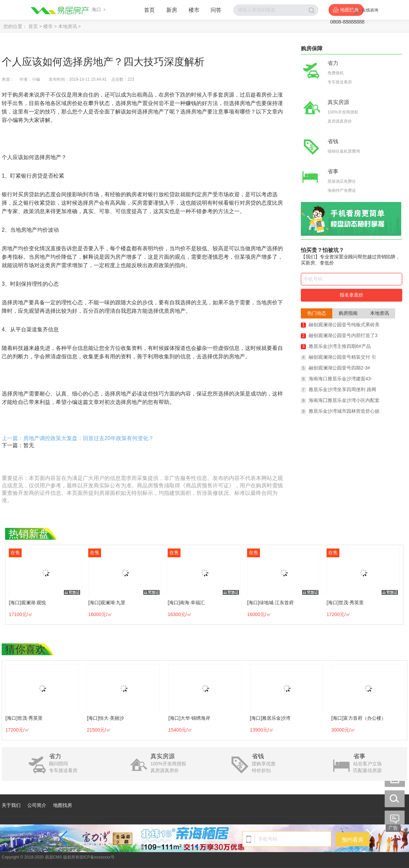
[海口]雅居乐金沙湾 (270, 718)
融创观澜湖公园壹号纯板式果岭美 (344, 325)
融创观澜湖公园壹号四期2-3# (339, 368)
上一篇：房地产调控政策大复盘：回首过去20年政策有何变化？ (78, 438)
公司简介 (37, 805)
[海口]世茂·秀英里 (345, 603)
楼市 (194, 10)
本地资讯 (68, 26)
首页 (149, 10)
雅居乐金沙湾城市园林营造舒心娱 (344, 411)
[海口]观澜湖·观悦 (27, 603)
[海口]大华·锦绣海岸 (189, 718)
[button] (196, 846)
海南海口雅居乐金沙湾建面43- (340, 379)
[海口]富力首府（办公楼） (359, 718)
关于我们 (11, 805)
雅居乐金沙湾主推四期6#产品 (340, 346)
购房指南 (348, 313)
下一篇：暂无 (18, 445)
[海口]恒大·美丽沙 (105, 718)
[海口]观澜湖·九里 (107, 603)
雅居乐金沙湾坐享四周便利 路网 (342, 389)
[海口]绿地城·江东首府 (270, 603)
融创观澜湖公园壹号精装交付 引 (342, 357)
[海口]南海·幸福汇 (186, 603)
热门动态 (317, 313)
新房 (172, 10)
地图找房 (63, 805)
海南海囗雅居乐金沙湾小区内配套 (344, 400)
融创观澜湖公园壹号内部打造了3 (343, 335)
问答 (216, 10)
